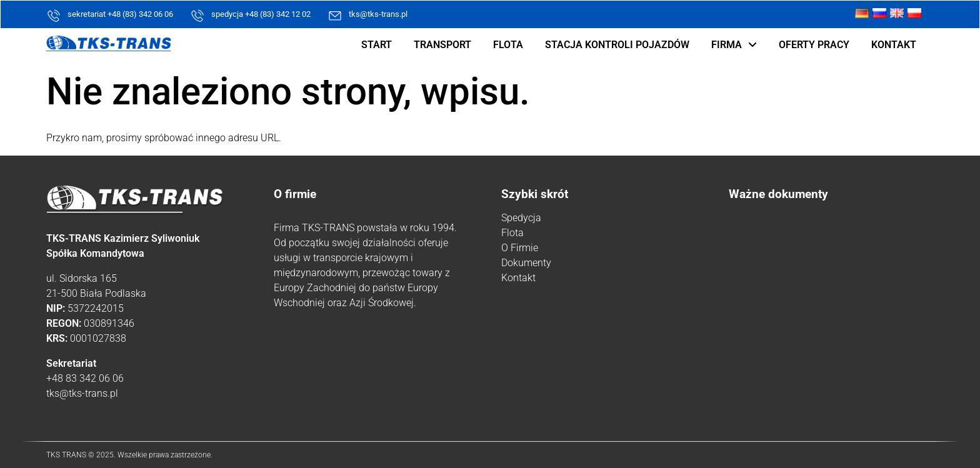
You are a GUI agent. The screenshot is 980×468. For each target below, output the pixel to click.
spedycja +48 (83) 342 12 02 (261, 14)
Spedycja (521, 218)
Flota (508, 45)
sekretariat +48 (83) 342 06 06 (120, 14)
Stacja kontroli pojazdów (617, 45)
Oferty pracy (814, 45)
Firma (734, 45)
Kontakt (894, 45)
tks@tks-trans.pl (378, 14)
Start (377, 45)
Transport (442, 45)
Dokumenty (526, 263)
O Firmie (520, 248)
